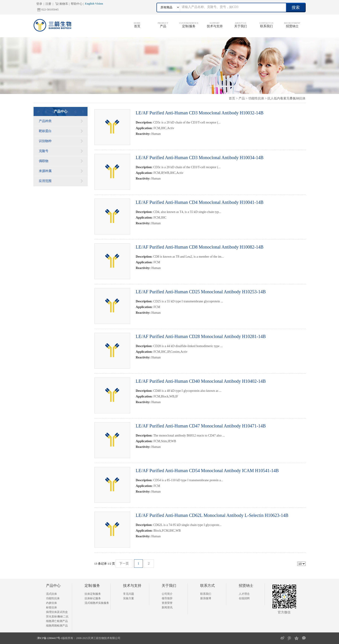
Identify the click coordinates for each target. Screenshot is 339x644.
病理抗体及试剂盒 (57, 612)
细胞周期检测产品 (57, 626)
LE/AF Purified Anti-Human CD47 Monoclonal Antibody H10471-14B (201, 426)
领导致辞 (167, 598)
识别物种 (45, 141)
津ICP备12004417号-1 (50, 638)
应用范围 (45, 181)
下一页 (124, 564)
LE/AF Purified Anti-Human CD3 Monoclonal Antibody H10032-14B (200, 113)
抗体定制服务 (93, 594)
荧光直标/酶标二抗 (57, 617)
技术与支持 (215, 26)
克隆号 (44, 151)
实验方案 (129, 598)
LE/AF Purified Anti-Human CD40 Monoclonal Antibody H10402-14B (201, 381)
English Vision (94, 4)
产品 (163, 26)
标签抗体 (51, 607)
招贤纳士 (292, 26)
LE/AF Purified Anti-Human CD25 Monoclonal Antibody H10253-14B (201, 292)
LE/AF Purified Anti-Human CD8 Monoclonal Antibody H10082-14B (200, 247)
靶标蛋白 (45, 131)
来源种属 (45, 171)
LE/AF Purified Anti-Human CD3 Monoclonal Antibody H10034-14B (200, 158)
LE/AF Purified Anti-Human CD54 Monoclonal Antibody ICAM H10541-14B (207, 471)
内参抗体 (51, 603)
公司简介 (167, 594)
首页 (137, 26)
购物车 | (65, 4)
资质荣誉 (167, 603)
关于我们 (241, 26)
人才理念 (244, 594)
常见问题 (129, 594)
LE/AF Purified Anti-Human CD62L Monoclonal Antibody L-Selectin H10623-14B (212, 515)
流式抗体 (51, 594)
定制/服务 (189, 26)
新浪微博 (206, 598)
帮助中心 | (77, 4)
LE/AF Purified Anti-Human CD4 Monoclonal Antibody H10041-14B (200, 202)
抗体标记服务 (93, 598)
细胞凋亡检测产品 (57, 621)
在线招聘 (244, 598)
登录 (39, 4)
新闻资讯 (167, 607)
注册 (48, 4)
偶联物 (44, 161)
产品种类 (45, 121)
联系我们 (266, 26)
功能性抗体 (256, 98)
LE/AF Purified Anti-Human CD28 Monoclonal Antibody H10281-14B (201, 336)
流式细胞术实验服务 (97, 603)
